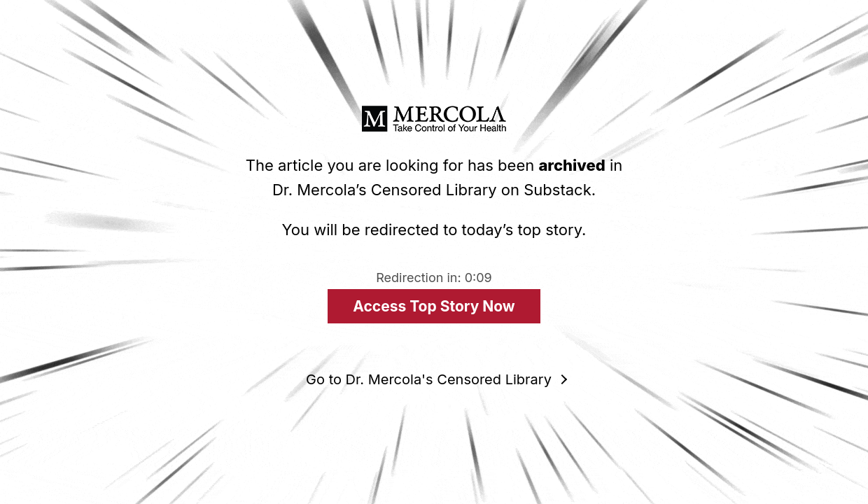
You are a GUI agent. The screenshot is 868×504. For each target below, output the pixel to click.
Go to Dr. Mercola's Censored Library (429, 379)
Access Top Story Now (434, 306)
